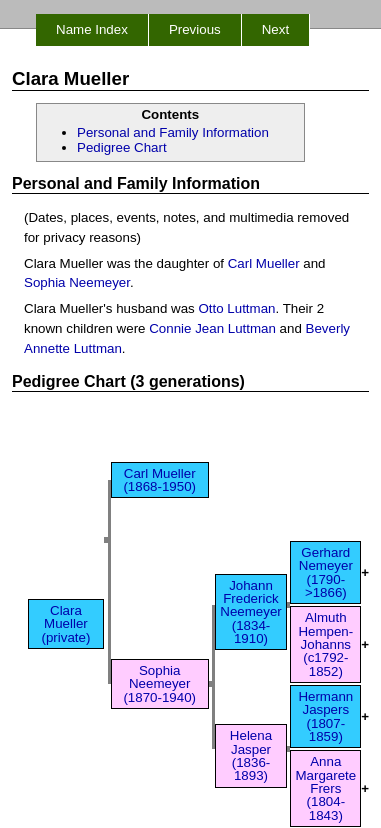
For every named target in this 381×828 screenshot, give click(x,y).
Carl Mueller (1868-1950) (159, 480)
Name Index (92, 29)
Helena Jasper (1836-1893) (251, 755)
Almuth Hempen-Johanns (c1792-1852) (325, 644)
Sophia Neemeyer (77, 282)
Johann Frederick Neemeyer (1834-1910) (250, 612)
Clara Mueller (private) (66, 624)
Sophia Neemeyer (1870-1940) (159, 684)
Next (275, 29)
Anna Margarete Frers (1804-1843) (325, 788)
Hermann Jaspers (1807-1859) (325, 716)
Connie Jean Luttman (212, 328)
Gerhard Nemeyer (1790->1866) (326, 572)
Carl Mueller (264, 263)
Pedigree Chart (122, 147)
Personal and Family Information (173, 132)
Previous (195, 29)
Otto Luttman (236, 308)
